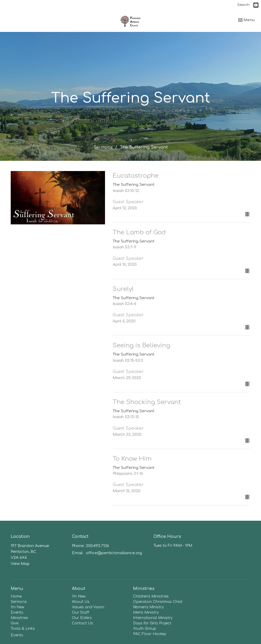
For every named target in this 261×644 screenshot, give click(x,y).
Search (243, 5)
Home (16, 596)
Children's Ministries (151, 596)
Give (15, 623)
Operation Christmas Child (158, 602)
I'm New (17, 607)
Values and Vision (88, 607)
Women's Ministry (148, 607)
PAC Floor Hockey (150, 634)
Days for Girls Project (152, 623)
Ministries (19, 618)
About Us (81, 602)
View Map (20, 564)
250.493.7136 (97, 546)
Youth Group (145, 629)
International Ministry (153, 618)
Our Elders (82, 618)
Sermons (103, 147)
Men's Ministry (146, 612)
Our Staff (80, 612)
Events (17, 612)
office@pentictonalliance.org (114, 553)
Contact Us (82, 623)
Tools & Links (23, 629)
